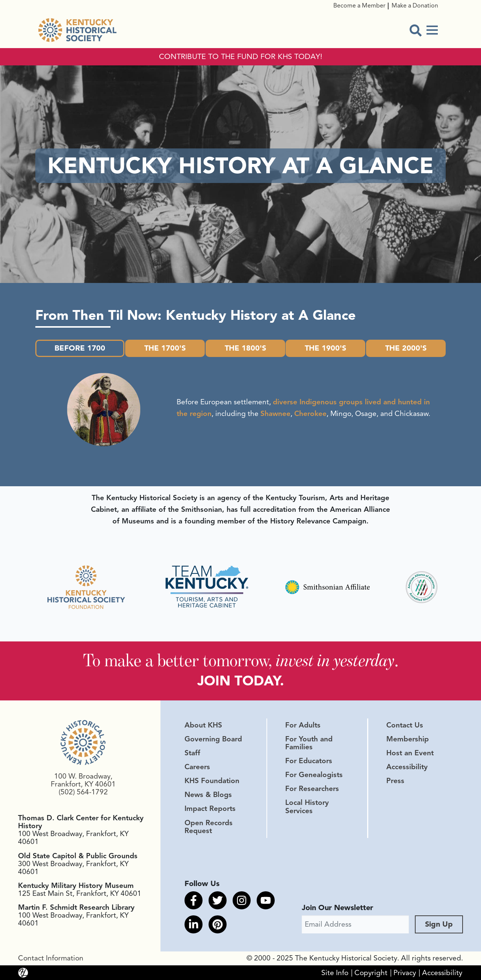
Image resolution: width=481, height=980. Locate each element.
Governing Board (213, 739)
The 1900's (325, 348)
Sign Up (439, 924)
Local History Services (307, 807)
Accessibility (407, 767)
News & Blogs (208, 795)
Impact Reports (210, 809)
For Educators (309, 761)
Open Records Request (209, 827)
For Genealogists (314, 775)
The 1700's (165, 348)
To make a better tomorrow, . (241, 660)
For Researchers (312, 789)
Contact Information (51, 958)
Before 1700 (80, 348)
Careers (197, 767)
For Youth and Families (309, 743)
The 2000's (406, 348)
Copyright (371, 972)
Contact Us (405, 725)
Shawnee (275, 414)
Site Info (335, 972)
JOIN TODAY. (241, 681)
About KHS (203, 725)
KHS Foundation (212, 781)
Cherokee (310, 414)
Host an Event (410, 753)
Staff (192, 753)
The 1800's (245, 348)
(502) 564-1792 (83, 792)
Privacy (405, 972)
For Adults (303, 725)
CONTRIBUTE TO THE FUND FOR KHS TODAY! (241, 57)
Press (395, 781)
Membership (408, 739)
